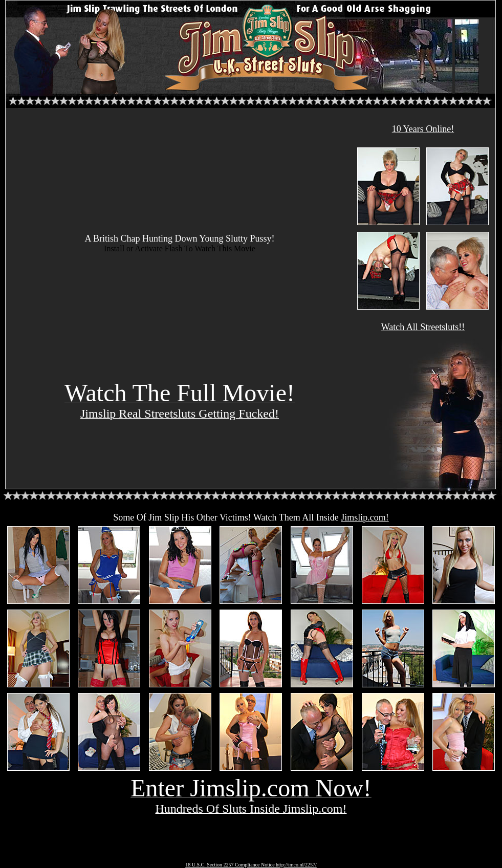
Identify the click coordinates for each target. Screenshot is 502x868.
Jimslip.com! (365, 517)
